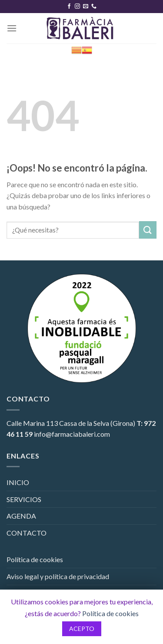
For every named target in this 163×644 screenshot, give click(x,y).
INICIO (18, 482)
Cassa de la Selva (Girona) (97, 423)
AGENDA (21, 516)
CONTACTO (27, 533)
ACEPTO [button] (82, 629)
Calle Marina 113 (32, 423)
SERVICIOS (24, 499)
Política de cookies (35, 559)
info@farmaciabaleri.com (72, 434)
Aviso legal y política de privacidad (58, 576)
